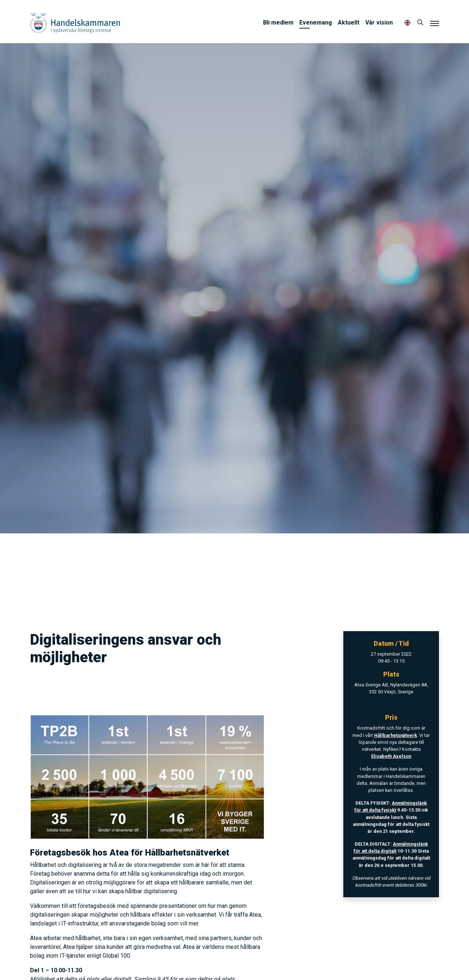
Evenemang (316, 23)
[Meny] (435, 23)
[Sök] (420, 23)
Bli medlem (278, 23)
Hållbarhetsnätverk (396, 735)
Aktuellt (349, 23)
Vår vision (379, 23)
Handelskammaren (75, 23)
